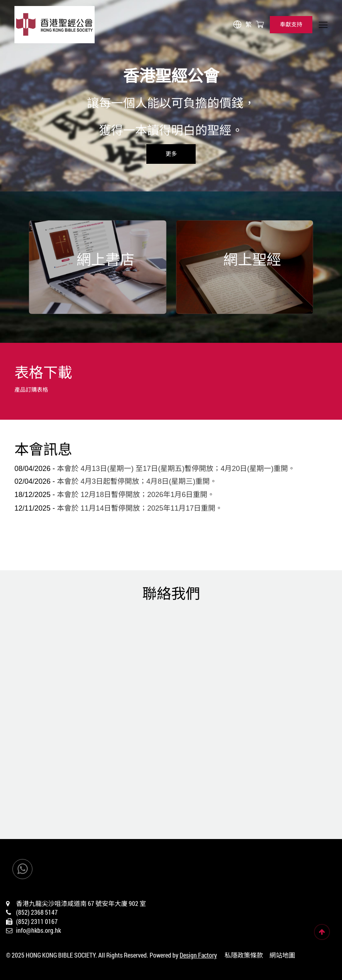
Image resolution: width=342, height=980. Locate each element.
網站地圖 (282, 955)
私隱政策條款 (244, 955)
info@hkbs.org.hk (38, 930)
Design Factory (198, 955)
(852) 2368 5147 (37, 912)
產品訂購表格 (31, 389)
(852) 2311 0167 (37, 921)
